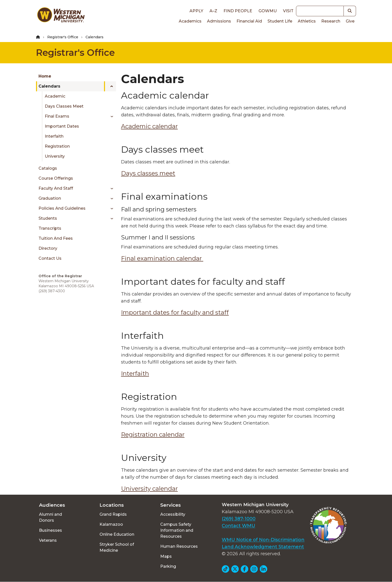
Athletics (307, 21)
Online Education (117, 534)
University (55, 156)
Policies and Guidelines (62, 208)
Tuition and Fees (56, 238)
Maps (166, 556)
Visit (288, 11)
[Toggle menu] (110, 86)
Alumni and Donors (50, 517)
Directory (48, 248)
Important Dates (62, 126)
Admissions (219, 21)
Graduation (50, 198)
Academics (190, 21)
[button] (350, 11)
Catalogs (48, 168)
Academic (55, 96)
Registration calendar (153, 434)
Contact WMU (238, 526)
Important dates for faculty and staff (175, 312)
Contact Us (50, 258)
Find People (238, 11)
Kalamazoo (111, 524)
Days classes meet (148, 173)
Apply (196, 11)
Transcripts (50, 228)
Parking (168, 566)
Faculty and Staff (56, 188)
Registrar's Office (63, 37)
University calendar (149, 489)
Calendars (49, 86)
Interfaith (54, 136)
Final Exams (57, 116)
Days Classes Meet (64, 106)
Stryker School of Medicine (117, 547)
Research (331, 21)
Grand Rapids (113, 514)
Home (45, 76)
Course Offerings (56, 178)
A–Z (213, 11)
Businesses (50, 530)
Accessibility (173, 514)
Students (48, 218)
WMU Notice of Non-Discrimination (263, 540)
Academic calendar (149, 126)
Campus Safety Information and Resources (177, 530)
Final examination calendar (162, 258)
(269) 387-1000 (239, 519)
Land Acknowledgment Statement (263, 547)
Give (350, 21)
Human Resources (179, 546)
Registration (57, 146)
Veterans (48, 540)
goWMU (268, 11)
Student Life (280, 21)
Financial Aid (249, 21)
